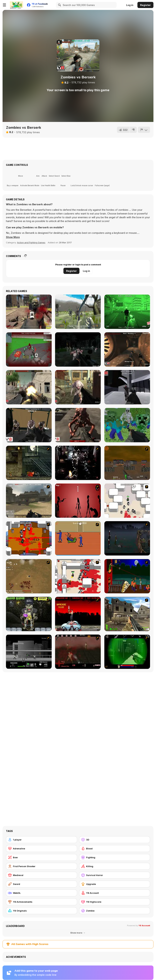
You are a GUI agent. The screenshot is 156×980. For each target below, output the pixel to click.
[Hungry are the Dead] (127, 576)
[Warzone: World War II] (127, 614)
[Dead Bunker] (127, 349)
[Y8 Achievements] (42, 902)
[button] (13, 237)
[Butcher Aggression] (29, 387)
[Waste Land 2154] (127, 463)
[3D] (115, 840)
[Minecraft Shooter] (127, 425)
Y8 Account (144, 926)
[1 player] (42, 840)
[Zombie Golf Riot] (78, 614)
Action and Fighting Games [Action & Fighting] (31, 242)
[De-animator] (78, 501)
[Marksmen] (127, 652)
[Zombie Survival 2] (29, 463)
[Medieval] (42, 875)
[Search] (59, 5)
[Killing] (115, 866)
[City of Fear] (127, 387)
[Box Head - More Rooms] (127, 501)
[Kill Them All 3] (78, 387)
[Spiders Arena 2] (29, 349)
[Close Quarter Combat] (29, 652)
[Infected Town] (29, 425)
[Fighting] (115, 857)
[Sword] (42, 884)
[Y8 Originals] (42, 911)
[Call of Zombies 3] (127, 312)
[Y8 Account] (115, 893)
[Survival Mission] (78, 349)
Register (145, 5)
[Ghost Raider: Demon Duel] (78, 463)
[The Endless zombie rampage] (29, 576)
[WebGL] (42, 893)
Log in (130, 5)
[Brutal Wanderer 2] (78, 312)
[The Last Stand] (127, 538)
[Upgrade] (115, 884)
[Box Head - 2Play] (78, 576)
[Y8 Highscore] (115, 902)
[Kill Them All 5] (78, 425)
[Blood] (115, 849)
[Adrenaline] (42, 849)
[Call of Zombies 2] (29, 312)
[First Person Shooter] (42, 866)
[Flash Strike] (29, 501)
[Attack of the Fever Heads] (78, 538)
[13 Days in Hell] (78, 652)
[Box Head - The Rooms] (29, 538)
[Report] (144, 130)
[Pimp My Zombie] (29, 614)
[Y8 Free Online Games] (16, 5)
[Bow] (42, 857)
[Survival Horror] (115, 875)
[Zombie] (115, 911)
